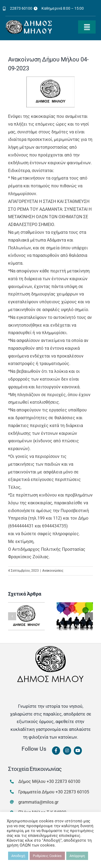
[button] (12, 616)
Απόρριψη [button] (77, 856)
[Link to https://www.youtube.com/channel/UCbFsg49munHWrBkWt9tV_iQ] (78, 751)
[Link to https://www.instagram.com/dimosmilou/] (67, 751)
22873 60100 (21, 8)
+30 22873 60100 (63, 781)
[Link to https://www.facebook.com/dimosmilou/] (56, 751)
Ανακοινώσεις (53, 571)
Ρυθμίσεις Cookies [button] (47, 856)
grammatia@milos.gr (38, 802)
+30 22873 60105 (72, 792)
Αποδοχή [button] (18, 856)
